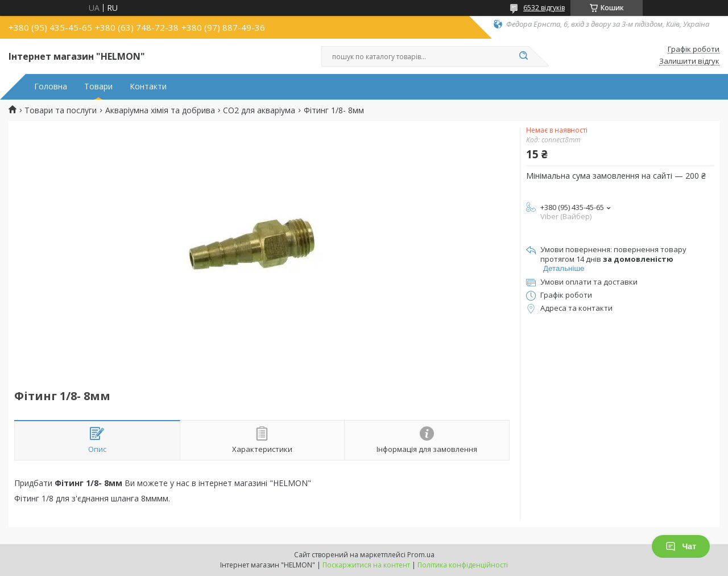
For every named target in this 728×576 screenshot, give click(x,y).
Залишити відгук (689, 61)
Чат (681, 546)
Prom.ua (421, 555)
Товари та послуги (61, 110)
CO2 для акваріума (259, 110)
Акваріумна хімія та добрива (160, 110)
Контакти (148, 87)
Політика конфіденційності (463, 565)
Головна (51, 87)
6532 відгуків (544, 8)
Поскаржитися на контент (366, 565)
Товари (98, 87)
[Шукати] (523, 56)
